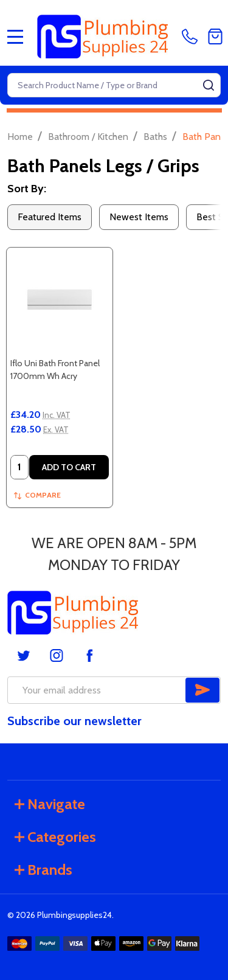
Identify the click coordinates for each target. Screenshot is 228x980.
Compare (37, 495)
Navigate (50, 804)
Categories (55, 837)
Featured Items (50, 217)
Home (20, 137)
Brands (43, 870)
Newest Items (139, 217)
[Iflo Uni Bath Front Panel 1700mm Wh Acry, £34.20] (60, 301)
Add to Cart (69, 467)
